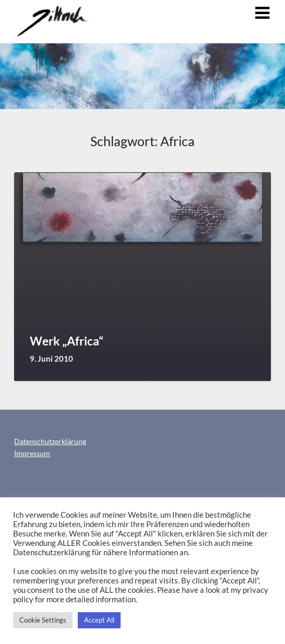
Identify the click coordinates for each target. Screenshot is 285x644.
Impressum (32, 453)
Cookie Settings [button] (43, 620)
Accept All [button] (99, 620)
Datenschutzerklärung (50, 441)
